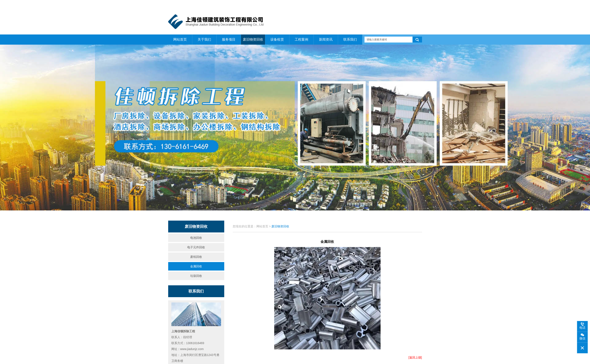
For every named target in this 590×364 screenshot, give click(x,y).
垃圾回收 (196, 276)
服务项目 (229, 39)
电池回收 (196, 238)
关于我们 (402, 4)
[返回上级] (415, 357)
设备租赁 (277, 39)
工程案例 (301, 39)
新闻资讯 (326, 39)
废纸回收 (196, 257)
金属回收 (196, 266)
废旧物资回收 (253, 39)
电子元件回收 (196, 247)
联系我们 (417, 4)
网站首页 (387, 4)
